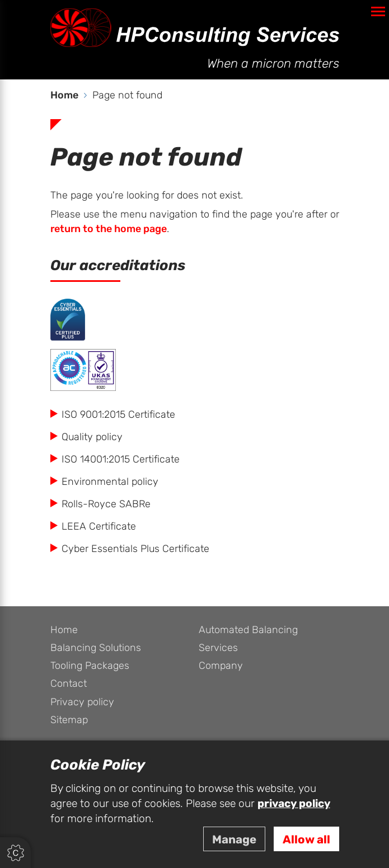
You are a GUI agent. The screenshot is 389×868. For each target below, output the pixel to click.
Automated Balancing (248, 630)
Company (221, 666)
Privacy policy (82, 702)
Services (218, 648)
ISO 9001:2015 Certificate (118, 415)
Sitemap (69, 720)
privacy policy (294, 804)
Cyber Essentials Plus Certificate (135, 549)
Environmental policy (110, 482)
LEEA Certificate (99, 527)
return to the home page (109, 229)
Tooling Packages (90, 666)
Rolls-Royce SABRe (106, 504)
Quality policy (92, 437)
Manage (234, 840)
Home (64, 630)
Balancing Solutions (96, 648)
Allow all (306, 840)
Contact (69, 684)
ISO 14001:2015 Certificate (121, 459)
